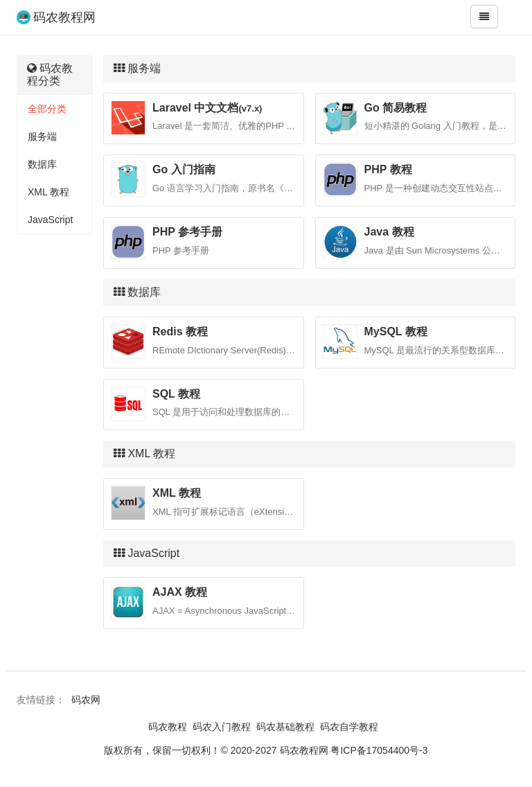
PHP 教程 (388, 169)
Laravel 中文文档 (207, 108)
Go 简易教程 (396, 108)
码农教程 (168, 727)
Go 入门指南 (184, 169)
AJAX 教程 (180, 592)
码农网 (86, 700)
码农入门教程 (222, 727)
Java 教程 (389, 232)
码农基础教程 (285, 727)
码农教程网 (64, 17)
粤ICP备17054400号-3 (379, 750)
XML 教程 (48, 192)
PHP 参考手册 (187, 232)
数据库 (42, 164)
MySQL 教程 (396, 331)
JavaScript (50, 220)
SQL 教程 (176, 394)
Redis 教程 (180, 331)
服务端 (42, 136)
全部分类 (47, 109)
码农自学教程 (349, 727)
